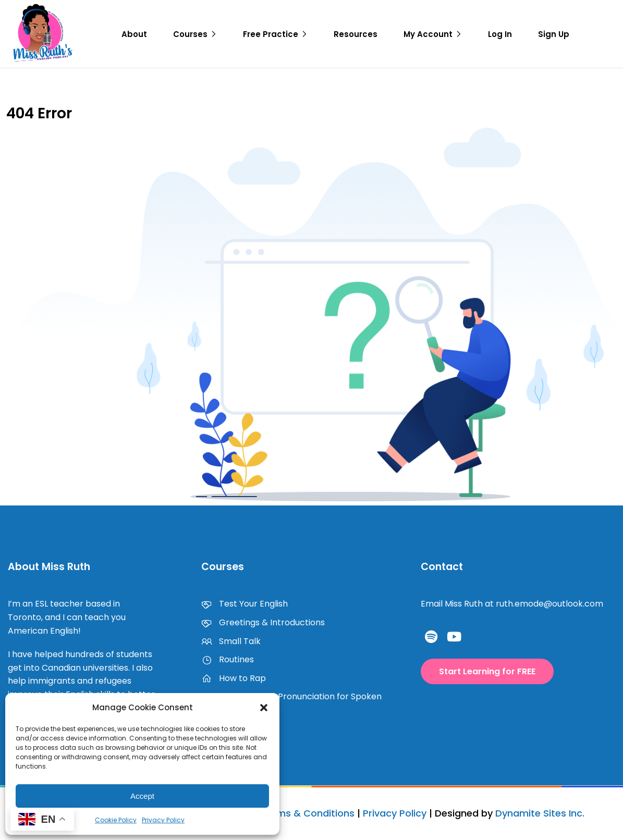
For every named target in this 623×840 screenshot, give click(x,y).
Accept (142, 796)
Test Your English (245, 604)
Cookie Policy (116, 820)
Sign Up (554, 34)
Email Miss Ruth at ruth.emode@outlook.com (512, 604)
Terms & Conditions (308, 813)
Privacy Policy (163, 820)
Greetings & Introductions (263, 622)
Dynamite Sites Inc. (540, 813)
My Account (428, 34)
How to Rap (234, 678)
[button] (264, 708)
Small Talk (231, 641)
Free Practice (271, 34)
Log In (500, 34)
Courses (190, 34)
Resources (356, 34)
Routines (228, 659)
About (134, 34)
